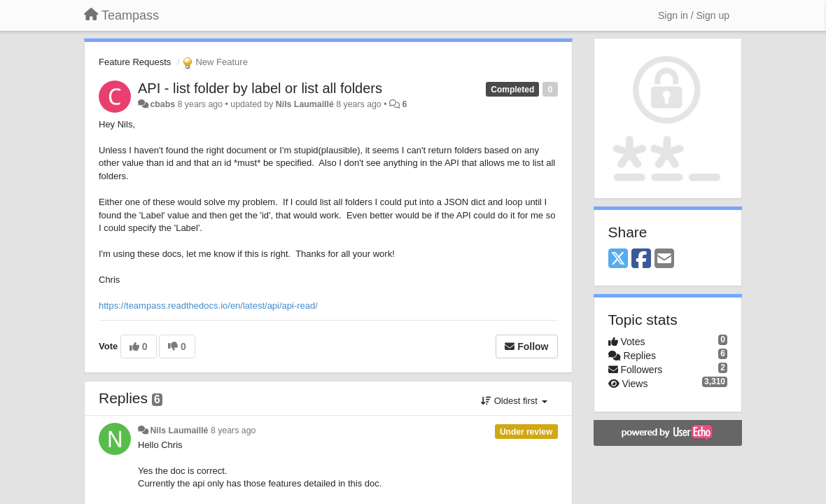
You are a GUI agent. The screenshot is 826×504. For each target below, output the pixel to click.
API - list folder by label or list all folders (260, 88)
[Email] (664, 259)
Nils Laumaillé (305, 104)
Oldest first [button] (514, 401)
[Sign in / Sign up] (694, 15)
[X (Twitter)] (618, 259)
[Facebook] (641, 259)
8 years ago (233, 430)
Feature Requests (135, 62)
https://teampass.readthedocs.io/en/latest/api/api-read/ (208, 306)
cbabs (162, 104)
